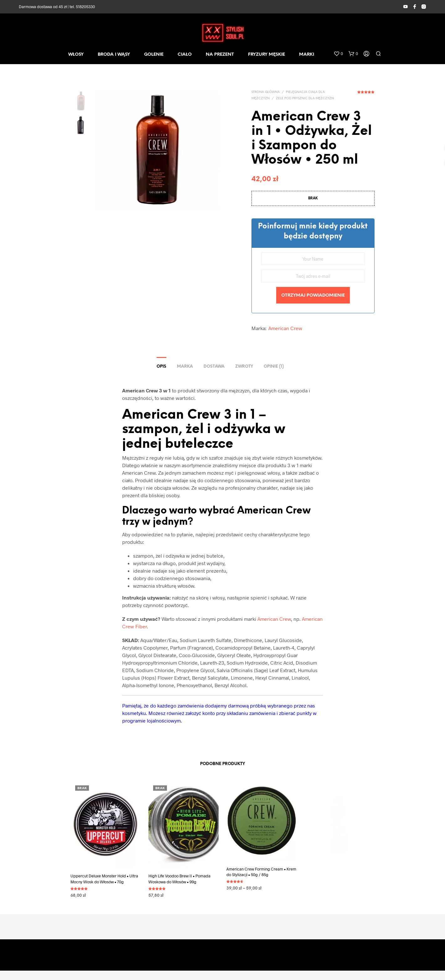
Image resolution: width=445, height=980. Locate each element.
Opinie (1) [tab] (274, 367)
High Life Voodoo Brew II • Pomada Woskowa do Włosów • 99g (180, 876)
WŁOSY (76, 55)
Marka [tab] (185, 367)
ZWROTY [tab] (244, 367)
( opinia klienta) (366, 94)
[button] (338, 54)
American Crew (285, 328)
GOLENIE (154, 55)
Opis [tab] (161, 367)
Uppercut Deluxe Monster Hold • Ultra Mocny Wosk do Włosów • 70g (104, 879)
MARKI (307, 55)
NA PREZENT (220, 55)
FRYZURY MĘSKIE (266, 55)
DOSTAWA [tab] (214, 367)
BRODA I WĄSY (114, 55)
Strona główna (266, 92)
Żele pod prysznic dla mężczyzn (305, 98)
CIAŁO (185, 55)
